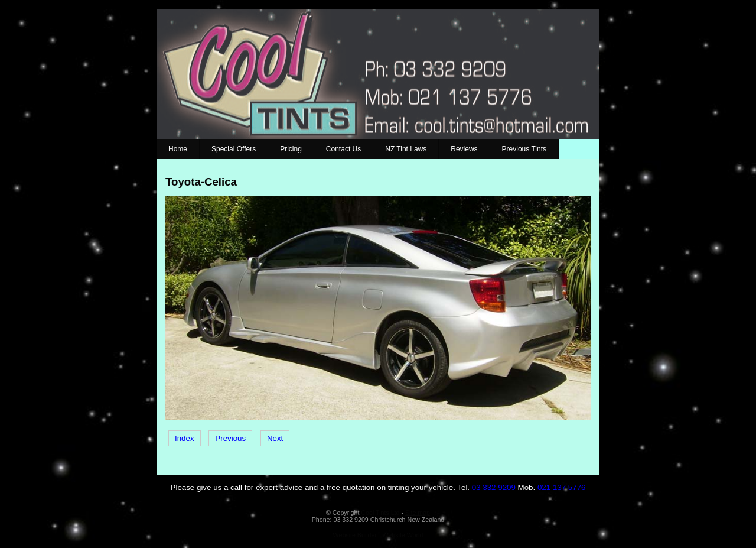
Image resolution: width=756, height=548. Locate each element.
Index (185, 438)
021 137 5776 (562, 487)
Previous (230, 438)
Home (178, 149)
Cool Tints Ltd (380, 513)
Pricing (291, 149)
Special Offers (234, 149)
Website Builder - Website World (378, 535)
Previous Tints (524, 149)
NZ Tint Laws (406, 149)
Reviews (464, 149)
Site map (418, 513)
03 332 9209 (494, 487)
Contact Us (343, 149)
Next (275, 438)
